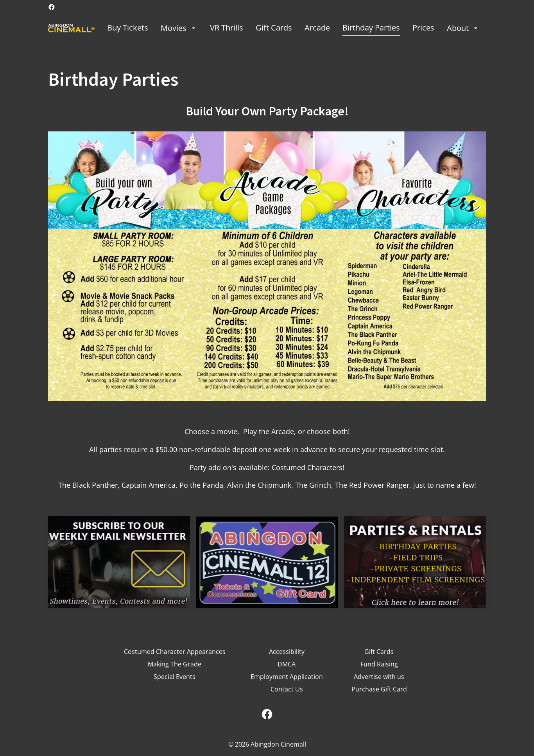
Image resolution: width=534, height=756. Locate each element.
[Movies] (179, 28)
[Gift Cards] (274, 28)
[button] (267, 266)
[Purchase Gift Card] (379, 689)
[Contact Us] (287, 689)
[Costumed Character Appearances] (175, 652)
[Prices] (423, 28)
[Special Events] (175, 677)
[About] (463, 28)
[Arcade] (317, 28)
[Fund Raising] (379, 664)
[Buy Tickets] (128, 28)
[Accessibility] (287, 652)
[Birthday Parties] (371, 28)
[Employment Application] (287, 677)
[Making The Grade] (175, 664)
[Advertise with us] (379, 677)
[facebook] (52, 7)
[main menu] (293, 28)
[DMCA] (287, 664)
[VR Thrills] (227, 28)
